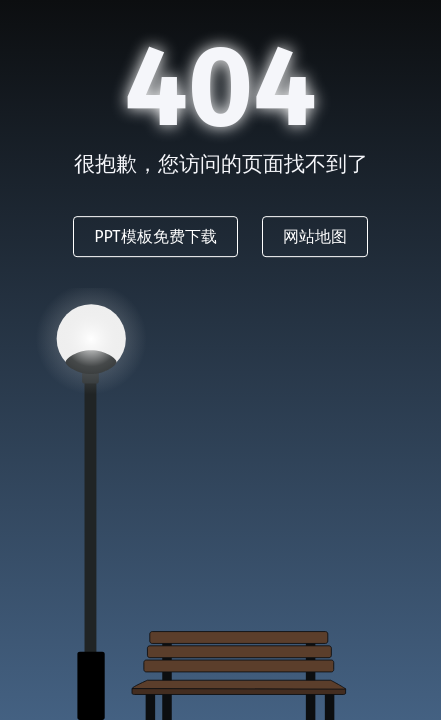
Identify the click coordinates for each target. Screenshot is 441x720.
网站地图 (315, 236)
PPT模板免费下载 (155, 236)
